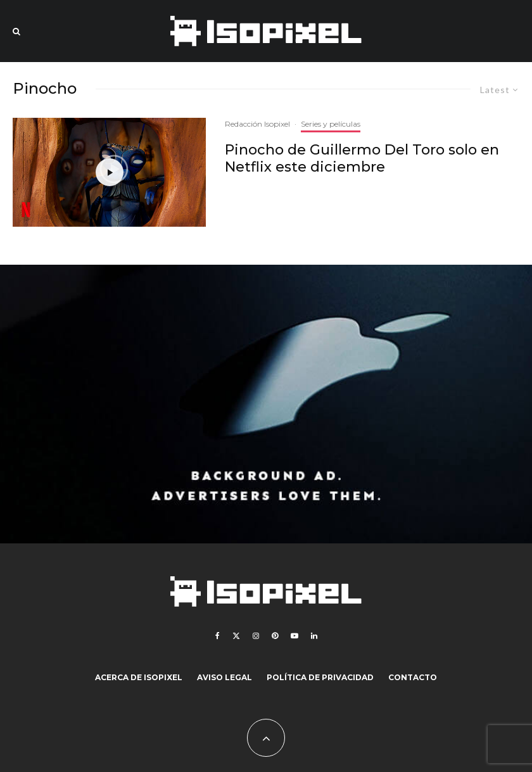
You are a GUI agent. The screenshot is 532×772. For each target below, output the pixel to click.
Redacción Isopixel (257, 124)
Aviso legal (225, 677)
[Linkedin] (314, 636)
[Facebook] (218, 636)
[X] (236, 636)
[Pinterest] (275, 636)
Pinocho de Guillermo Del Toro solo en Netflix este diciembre (362, 158)
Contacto (413, 677)
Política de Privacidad (320, 677)
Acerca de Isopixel (139, 677)
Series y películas (331, 124)
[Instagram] (256, 636)
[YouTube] (294, 636)
